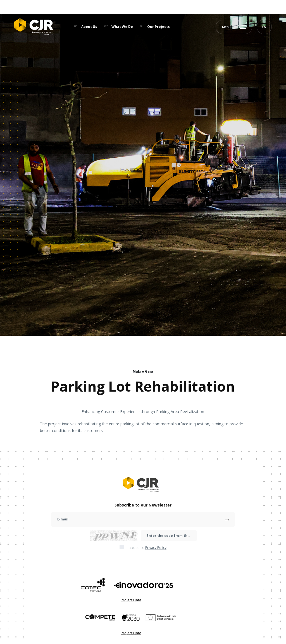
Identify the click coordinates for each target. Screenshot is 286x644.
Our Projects (159, 27)
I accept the (147, 548)
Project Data (131, 600)
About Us (89, 27)
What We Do (122, 27)
